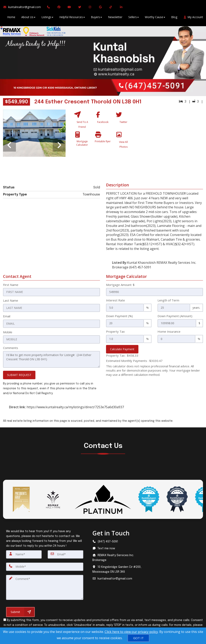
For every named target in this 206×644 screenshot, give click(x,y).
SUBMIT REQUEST (19, 374)
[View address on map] (117, 568)
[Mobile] (45, 565)
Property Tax (115, 331)
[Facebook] (103, 121)
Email (7, 316)
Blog (174, 18)
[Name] (24, 553)
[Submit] (20, 610)
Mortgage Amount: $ (120, 285)
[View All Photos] (124, 143)
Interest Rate (115, 300)
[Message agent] (117, 547)
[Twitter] (124, 121)
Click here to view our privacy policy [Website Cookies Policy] (131, 632)
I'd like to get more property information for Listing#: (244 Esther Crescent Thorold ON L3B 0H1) (51, 358)
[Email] (65, 553)
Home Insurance (169, 331)
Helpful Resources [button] (72, 18)
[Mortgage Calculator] (82, 143)
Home (11, 18)
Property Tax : (122, 355)
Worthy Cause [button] (155, 18)
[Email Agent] (23, 8)
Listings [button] (47, 18)
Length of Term (168, 300)
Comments (11, 347)
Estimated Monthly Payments (134, 361)
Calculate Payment (122, 349)
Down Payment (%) (119, 316)
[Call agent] (49, 8)
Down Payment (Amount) (175, 316)
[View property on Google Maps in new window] (171, 140)
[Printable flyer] (103, 143)
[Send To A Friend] (82, 121)
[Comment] (45, 586)
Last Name (11, 300)
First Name (11, 285)
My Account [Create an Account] (193, 18)
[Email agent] (117, 578)
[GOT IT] (138, 638)
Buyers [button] (96, 18)
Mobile (8, 331)
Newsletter (115, 18)
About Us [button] (28, 18)
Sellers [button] (134, 18)
